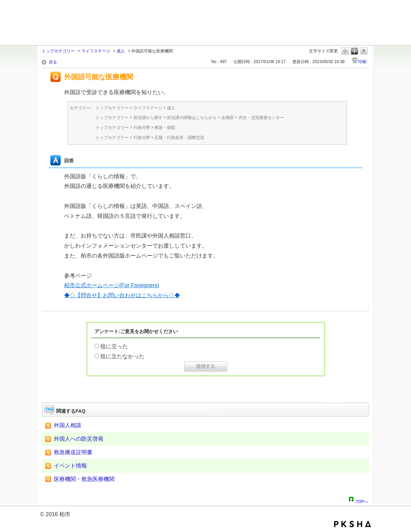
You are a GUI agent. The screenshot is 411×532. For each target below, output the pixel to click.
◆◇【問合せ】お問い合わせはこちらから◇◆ (122, 295)
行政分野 (142, 128)
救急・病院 (165, 128)
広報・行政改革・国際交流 (179, 138)
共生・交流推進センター (261, 118)
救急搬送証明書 (73, 452)
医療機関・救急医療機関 (84, 479)
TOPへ (362, 501)
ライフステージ (96, 51)
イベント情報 (70, 466)
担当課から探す (148, 118)
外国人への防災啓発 (79, 439)
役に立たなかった (122, 356)
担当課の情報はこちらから (192, 118)
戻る (53, 62)
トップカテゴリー (58, 51)
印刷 (362, 62)
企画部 (228, 118)
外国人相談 (68, 425)
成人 (121, 51)
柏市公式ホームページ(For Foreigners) (112, 285)
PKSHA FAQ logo (353, 524)
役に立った (114, 346)
